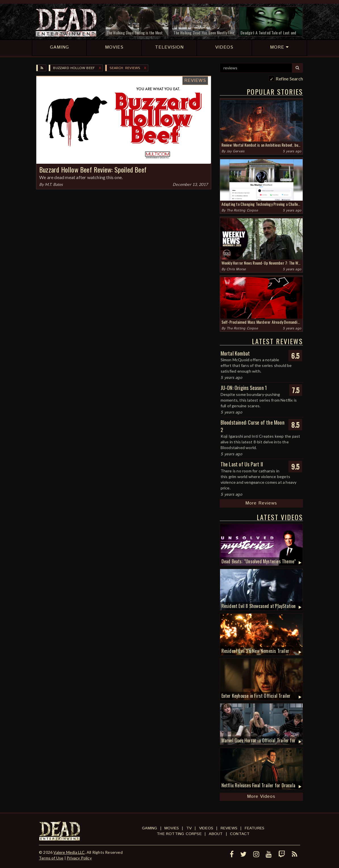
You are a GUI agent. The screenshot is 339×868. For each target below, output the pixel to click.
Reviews (195, 81)
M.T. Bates (54, 184)
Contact (240, 834)
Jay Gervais (236, 151)
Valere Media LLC (69, 852)
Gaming (149, 828)
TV (189, 828)
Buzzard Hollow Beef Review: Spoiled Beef (93, 169)
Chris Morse (236, 269)
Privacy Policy (79, 858)
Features (255, 828)
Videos (206, 828)
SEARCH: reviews (125, 68)
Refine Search (289, 79)
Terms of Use (51, 858)
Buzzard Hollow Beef (74, 68)
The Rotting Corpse (242, 210)
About (216, 834)
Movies (172, 828)
